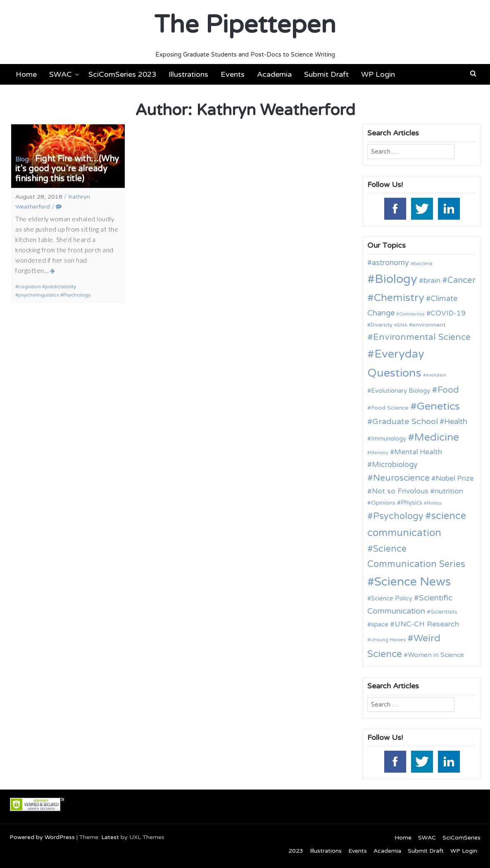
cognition (30, 287)
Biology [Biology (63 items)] (396, 279)
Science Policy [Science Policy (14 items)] (392, 598)
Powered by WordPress (42, 837)
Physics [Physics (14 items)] (412, 503)
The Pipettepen (245, 25)
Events (233, 74)
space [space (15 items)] (380, 624)
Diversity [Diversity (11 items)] (382, 325)
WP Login (378, 74)
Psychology (77, 295)
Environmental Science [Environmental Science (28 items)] (422, 337)
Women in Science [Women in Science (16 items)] (436, 655)
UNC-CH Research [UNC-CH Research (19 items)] (427, 624)
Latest (110, 837)
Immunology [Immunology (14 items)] (389, 439)
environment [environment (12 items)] (429, 325)
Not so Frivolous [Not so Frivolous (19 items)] (400, 491)
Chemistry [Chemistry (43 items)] (399, 298)
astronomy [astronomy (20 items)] (390, 263)
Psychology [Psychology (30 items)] (398, 516)
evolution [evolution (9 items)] (436, 375)
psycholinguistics (39, 295)
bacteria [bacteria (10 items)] (423, 263)
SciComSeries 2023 (122, 74)
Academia (274, 74)
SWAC (61, 74)
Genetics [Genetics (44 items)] (438, 406)
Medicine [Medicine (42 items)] (437, 437)
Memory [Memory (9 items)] (379, 453)
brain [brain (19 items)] (432, 281)
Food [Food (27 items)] (448, 390)
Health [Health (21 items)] (456, 422)
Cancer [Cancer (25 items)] (461, 280)
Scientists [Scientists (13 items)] (444, 612)
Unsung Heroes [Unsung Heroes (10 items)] (388, 640)
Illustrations (188, 74)
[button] (473, 74)
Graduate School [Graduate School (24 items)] (405, 422)
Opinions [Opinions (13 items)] (383, 503)
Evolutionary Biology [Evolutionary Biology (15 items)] (401, 391)
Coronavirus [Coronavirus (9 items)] (412, 314)
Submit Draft (326, 74)
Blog (22, 159)
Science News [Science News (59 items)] (413, 582)
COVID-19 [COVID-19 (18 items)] (448, 313)
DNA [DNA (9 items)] (402, 325)
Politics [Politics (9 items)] (434, 503)
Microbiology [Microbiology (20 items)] (395, 465)
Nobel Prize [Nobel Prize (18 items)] (455, 478)
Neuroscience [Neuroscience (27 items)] (401, 478)
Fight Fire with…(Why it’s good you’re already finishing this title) (67, 169)
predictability (61, 287)
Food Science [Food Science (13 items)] (390, 408)
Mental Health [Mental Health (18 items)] (418, 452)
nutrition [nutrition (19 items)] (449, 491)
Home (26, 74)
